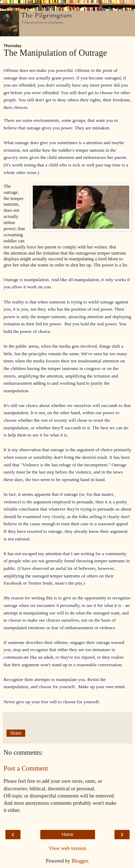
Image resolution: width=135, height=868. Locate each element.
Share (16, 733)
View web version (68, 848)
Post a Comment (26, 768)
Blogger (80, 861)
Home (67, 835)
